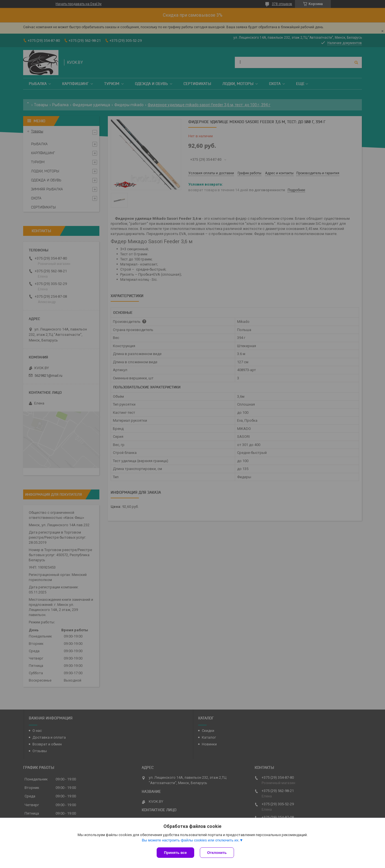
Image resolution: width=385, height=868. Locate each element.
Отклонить (217, 853)
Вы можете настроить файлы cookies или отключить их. (191, 840)
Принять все (175, 853)
